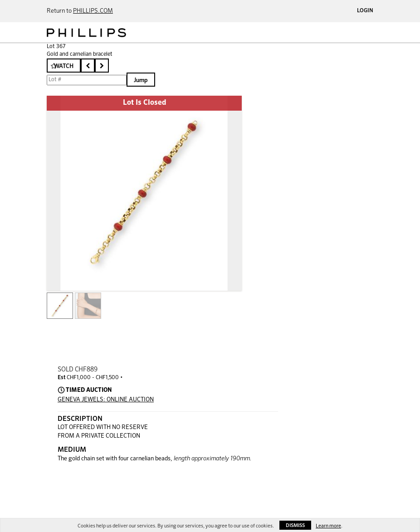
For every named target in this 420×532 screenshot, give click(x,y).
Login (365, 11)
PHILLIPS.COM (93, 11)
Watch (64, 66)
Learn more (328, 526)
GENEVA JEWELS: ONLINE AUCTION (106, 400)
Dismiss (295, 525)
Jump (141, 81)
